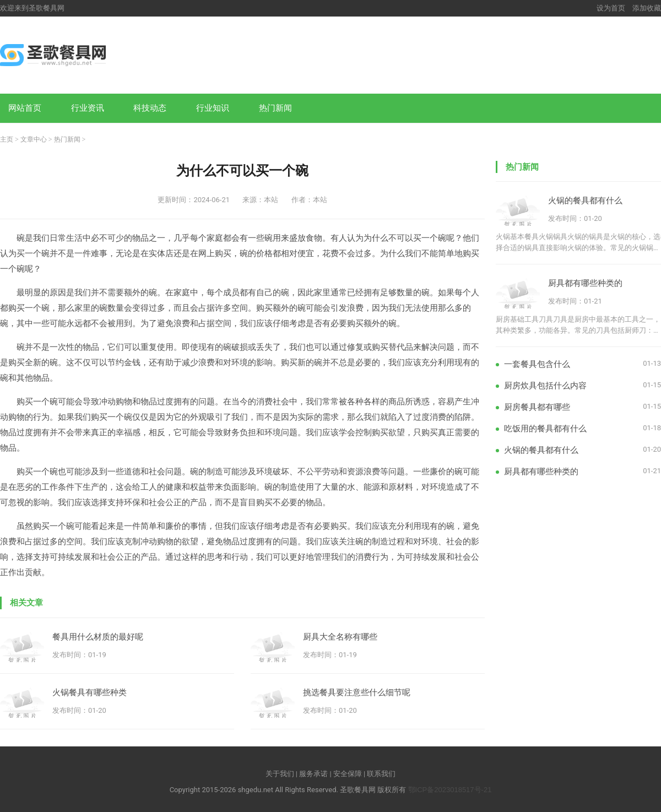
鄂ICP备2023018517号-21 (450, 790)
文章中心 (34, 139)
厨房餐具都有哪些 (537, 407)
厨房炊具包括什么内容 (545, 385)
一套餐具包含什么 (537, 364)
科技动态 (150, 108)
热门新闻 (275, 108)
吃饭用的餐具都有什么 (545, 428)
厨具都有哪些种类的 (585, 283)
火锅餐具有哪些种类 (90, 692)
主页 (7, 139)
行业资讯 (88, 108)
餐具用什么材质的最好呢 (98, 637)
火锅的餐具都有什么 (585, 200)
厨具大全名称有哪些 (340, 637)
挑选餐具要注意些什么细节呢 (357, 692)
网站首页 (25, 108)
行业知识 (213, 108)
